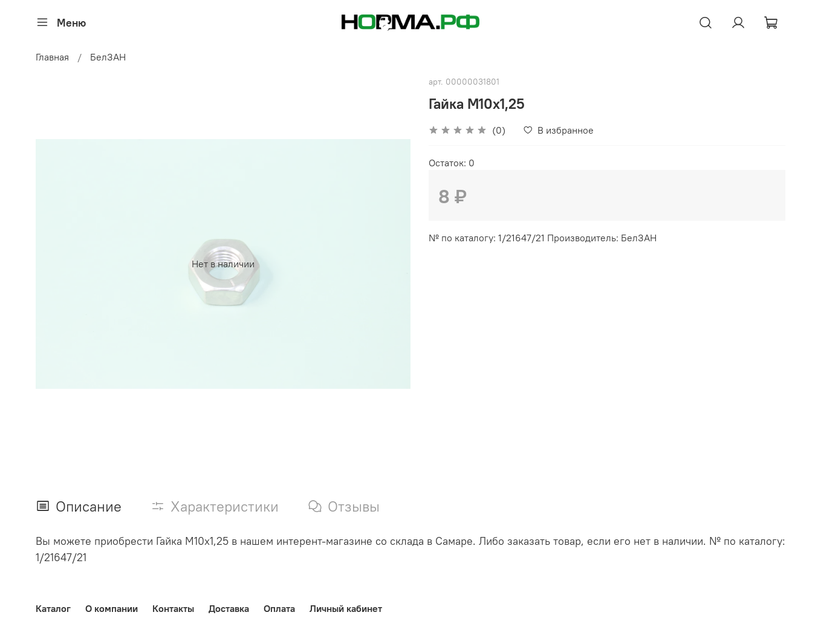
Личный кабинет (346, 608)
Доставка (229, 608)
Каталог (53, 608)
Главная (52, 57)
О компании (112, 608)
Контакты (173, 608)
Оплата (279, 608)
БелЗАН (108, 57)
